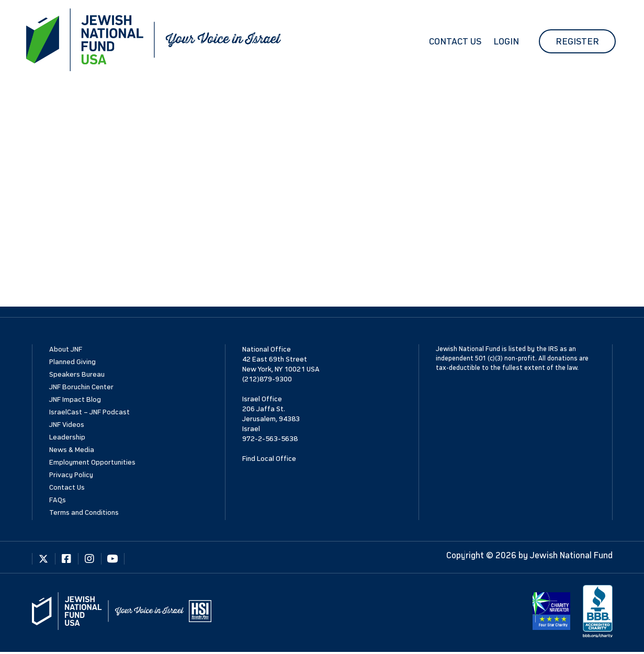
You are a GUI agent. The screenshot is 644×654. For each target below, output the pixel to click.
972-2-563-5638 (270, 439)
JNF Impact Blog (75, 399)
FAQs (58, 500)
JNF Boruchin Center (81, 387)
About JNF (66, 349)
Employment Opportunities (92, 462)
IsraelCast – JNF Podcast (89, 412)
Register (577, 41)
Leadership (67, 437)
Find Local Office (269, 459)
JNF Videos (67, 425)
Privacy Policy (71, 475)
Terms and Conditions (84, 512)
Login (506, 41)
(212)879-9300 (267, 379)
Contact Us (455, 41)
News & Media (72, 450)
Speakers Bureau (77, 374)
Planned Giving (72, 362)
